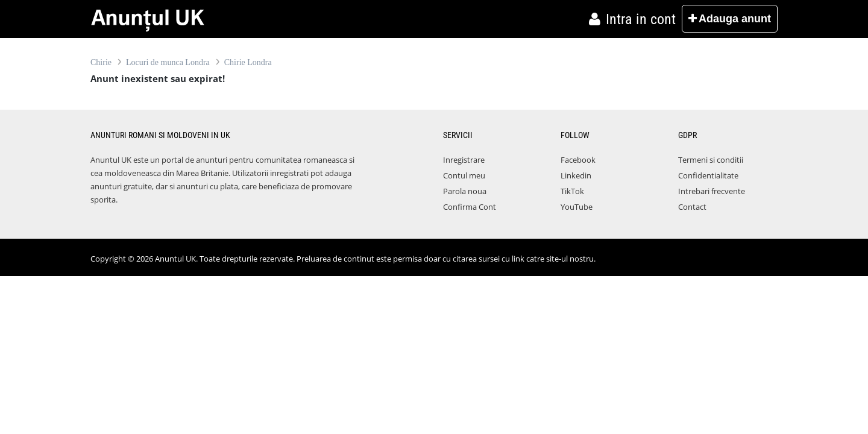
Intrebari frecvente (712, 191)
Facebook (578, 160)
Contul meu (464, 175)
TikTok (572, 191)
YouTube (577, 207)
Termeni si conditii (711, 160)
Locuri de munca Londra (168, 62)
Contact (692, 207)
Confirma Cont (470, 207)
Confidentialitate (708, 175)
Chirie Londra (248, 62)
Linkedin (576, 175)
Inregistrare (464, 160)
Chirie (101, 62)
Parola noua (465, 191)
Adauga (730, 19)
